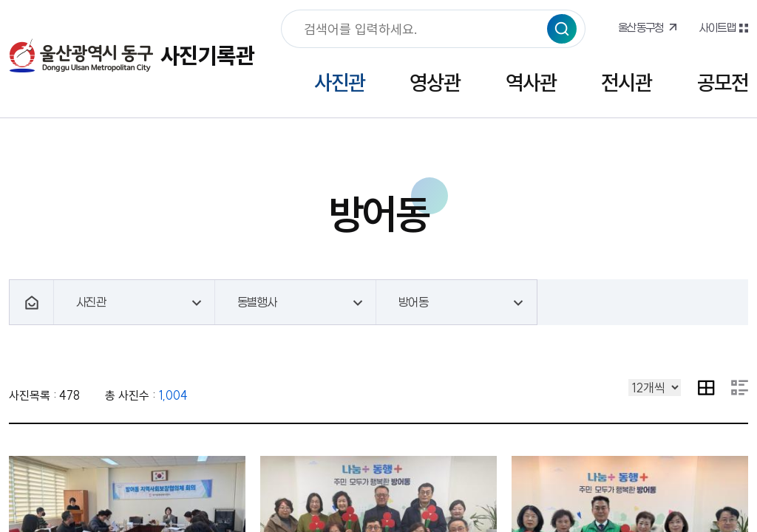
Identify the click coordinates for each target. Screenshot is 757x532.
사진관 (340, 82)
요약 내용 (740, 388)
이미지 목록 (706, 388)
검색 (562, 29)
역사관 (531, 82)
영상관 (435, 82)
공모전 (723, 82)
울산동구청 (641, 27)
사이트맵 (717, 27)
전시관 (627, 82)
